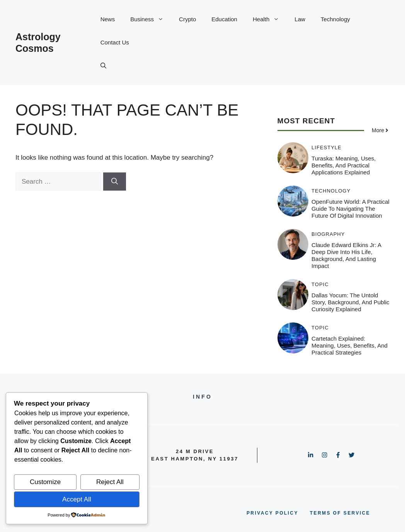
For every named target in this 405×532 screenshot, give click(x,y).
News (108, 19)
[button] (103, 66)
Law (300, 19)
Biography (328, 234)
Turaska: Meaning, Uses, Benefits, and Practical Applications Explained (344, 165)
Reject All (110, 482)
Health (270, 19)
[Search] (115, 182)
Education (224, 19)
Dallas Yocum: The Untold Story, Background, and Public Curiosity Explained (351, 302)
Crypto (187, 19)
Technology (335, 19)
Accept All (77, 499)
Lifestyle (327, 147)
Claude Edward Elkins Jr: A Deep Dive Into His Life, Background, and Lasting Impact (346, 255)
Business (151, 19)
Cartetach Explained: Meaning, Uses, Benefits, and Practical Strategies (350, 345)
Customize (45, 482)
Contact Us (115, 42)
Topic (320, 284)
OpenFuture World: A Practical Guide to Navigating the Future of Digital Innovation (350, 209)
